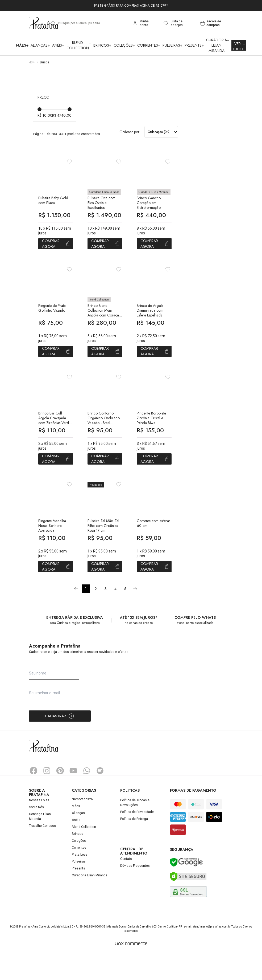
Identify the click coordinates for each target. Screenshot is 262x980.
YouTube (73, 797)
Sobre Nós (36, 833)
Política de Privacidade (137, 838)
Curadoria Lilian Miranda (218, 45)
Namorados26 (82, 825)
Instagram (47, 797)
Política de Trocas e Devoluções (135, 829)
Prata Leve (80, 881)
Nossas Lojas (39, 826)
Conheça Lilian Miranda (40, 843)
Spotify (100, 797)
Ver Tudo (239, 46)
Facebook (34, 797)
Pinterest (60, 797)
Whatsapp (87, 797)
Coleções (124, 45)
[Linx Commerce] (131, 970)
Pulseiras (172, 45)
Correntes (149, 45)
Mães (22, 45)
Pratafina (44, 23)
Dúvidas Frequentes (135, 892)
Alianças (40, 45)
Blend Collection (79, 45)
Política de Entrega (134, 845)
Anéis (58, 45)
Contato (126, 885)
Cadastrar (60, 742)
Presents (194, 45)
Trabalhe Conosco (42, 852)
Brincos (102, 45)
